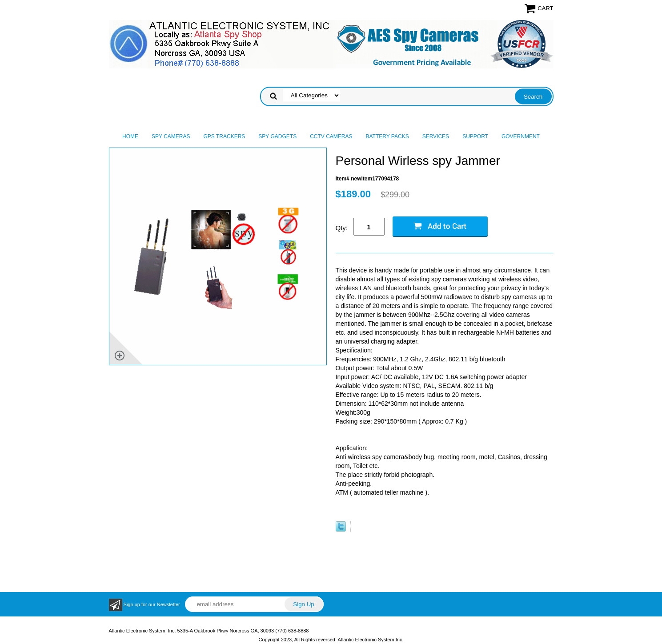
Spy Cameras (171, 136)
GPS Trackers (225, 136)
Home (130, 136)
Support (475, 136)
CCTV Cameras (331, 136)
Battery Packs (387, 136)
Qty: (342, 228)
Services (436, 136)
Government (521, 136)
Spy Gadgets (277, 136)
